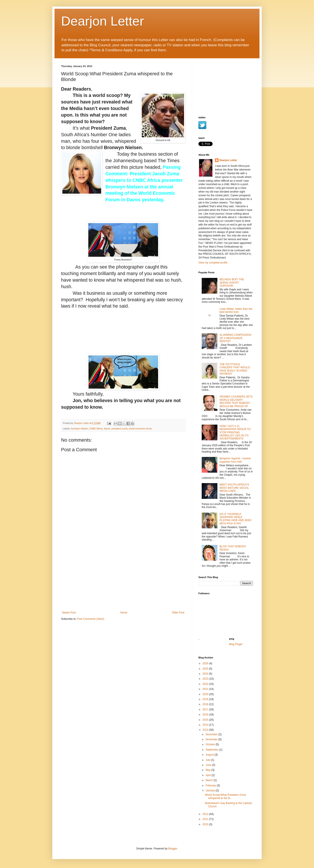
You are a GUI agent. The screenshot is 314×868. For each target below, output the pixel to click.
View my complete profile (213, 263)
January (211, 790)
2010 (206, 824)
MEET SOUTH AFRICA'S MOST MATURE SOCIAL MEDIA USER (234, 488)
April (209, 775)
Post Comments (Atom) (91, 619)
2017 (206, 710)
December (212, 734)
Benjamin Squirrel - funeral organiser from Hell (235, 460)
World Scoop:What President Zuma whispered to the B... (225, 796)
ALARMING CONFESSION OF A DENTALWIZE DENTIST (235, 338)
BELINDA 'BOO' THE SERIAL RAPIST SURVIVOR (232, 283)
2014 (206, 725)
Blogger (173, 849)
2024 (206, 674)
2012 (206, 814)
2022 (206, 684)
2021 (206, 689)
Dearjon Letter (102, 21)
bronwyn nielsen (80, 429)
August (210, 755)
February (211, 785)
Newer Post (69, 613)
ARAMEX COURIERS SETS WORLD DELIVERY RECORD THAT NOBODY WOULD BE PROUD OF (236, 401)
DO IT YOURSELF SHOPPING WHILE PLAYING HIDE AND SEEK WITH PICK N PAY (236, 519)
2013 (206, 730)
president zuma (119, 429)
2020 (206, 694)
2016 (206, 715)
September (212, 750)
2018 (206, 704)
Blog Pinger (236, 644)
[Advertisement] (123, 578)
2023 (206, 679)
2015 (206, 720)
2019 (206, 699)
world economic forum (140, 429)
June (209, 765)
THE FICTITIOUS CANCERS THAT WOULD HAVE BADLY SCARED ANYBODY (235, 369)
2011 (206, 819)
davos (107, 429)
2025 (206, 669)
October (211, 744)
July (208, 760)
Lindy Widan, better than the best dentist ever (236, 310)
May (208, 770)
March (210, 780)
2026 (206, 663)
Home (124, 613)
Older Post (178, 613)
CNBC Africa (96, 429)
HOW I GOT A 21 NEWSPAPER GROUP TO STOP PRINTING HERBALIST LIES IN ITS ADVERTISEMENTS (235, 432)
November (212, 739)
